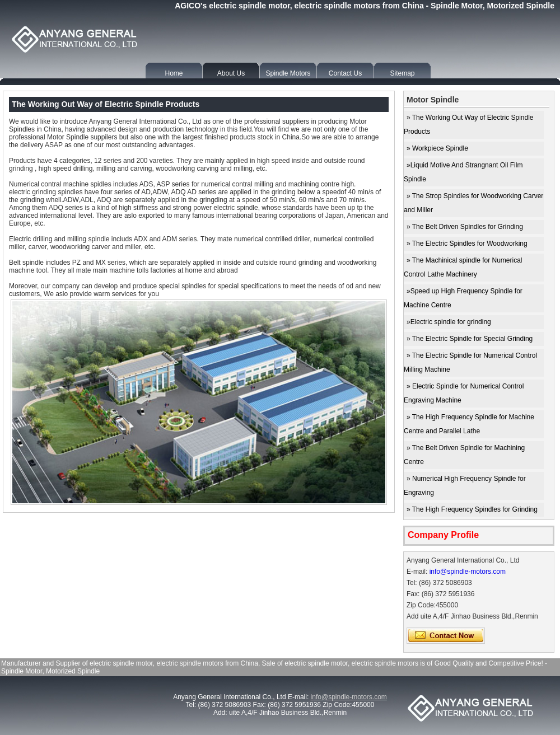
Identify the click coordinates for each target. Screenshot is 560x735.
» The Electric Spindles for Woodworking (467, 244)
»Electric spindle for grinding (449, 322)
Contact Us (345, 73)
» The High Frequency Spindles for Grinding (472, 509)
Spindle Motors (288, 73)
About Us (231, 73)
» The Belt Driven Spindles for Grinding (465, 227)
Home (174, 73)
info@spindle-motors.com (468, 572)
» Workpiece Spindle (437, 148)
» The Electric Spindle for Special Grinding (470, 339)
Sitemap (402, 73)
